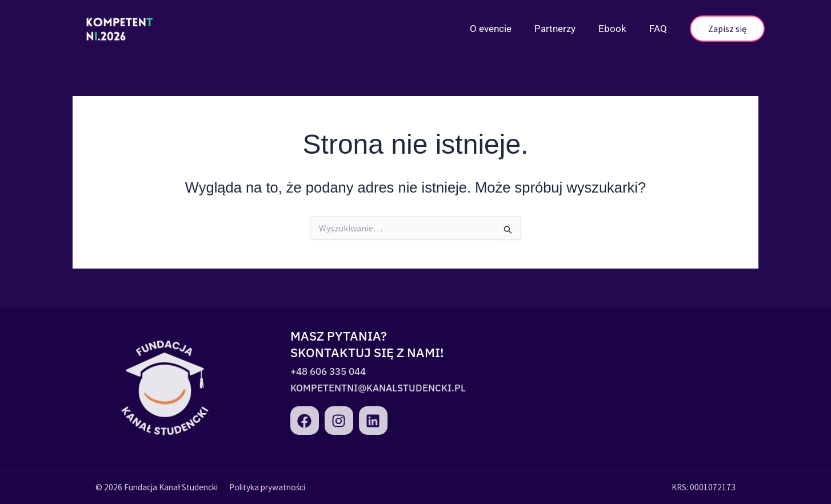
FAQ (658, 29)
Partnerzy (555, 29)
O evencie (491, 29)
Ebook (612, 29)
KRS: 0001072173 (704, 487)
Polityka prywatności (267, 487)
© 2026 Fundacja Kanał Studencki (157, 487)
